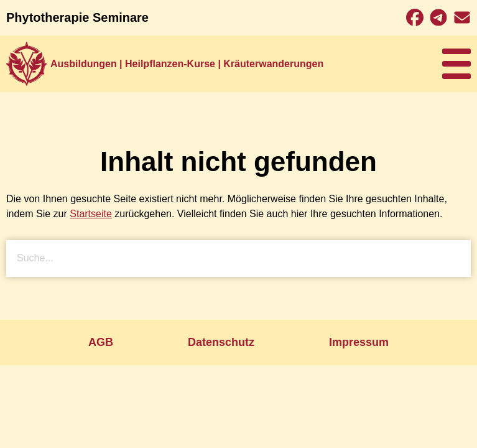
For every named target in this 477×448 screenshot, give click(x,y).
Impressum (359, 342)
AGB (101, 342)
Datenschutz (221, 342)
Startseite (91, 214)
